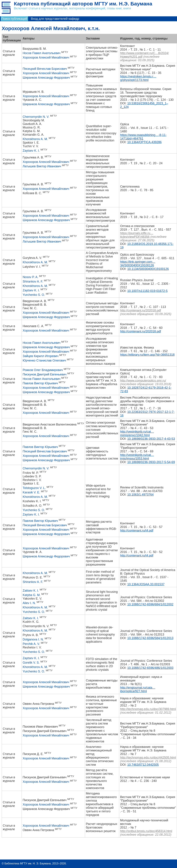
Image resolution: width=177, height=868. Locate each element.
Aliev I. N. (29, 603)
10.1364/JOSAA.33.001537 (146, 584)
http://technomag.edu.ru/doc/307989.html (148, 709)
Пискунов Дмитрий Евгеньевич (45, 374)
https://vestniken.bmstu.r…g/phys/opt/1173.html (138, 78)
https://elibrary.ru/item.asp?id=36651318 (147, 355)
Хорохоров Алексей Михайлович (46, 58)
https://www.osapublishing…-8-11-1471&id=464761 (143, 137)
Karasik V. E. (31, 492)
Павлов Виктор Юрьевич (40, 383)
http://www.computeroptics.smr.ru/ (143, 381)
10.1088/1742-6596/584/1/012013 (150, 638)
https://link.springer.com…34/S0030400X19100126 (138, 264)
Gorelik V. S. (31, 663)
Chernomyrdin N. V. (36, 117)
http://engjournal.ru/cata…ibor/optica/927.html (138, 689)
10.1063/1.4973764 (140, 495)
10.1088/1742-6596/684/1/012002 (150, 604)
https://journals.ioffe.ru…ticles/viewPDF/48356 (137, 235)
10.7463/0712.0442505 (143, 765)
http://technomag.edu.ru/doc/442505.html (148, 758)
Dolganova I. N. (33, 639)
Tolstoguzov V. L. (34, 488)
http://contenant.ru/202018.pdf (140, 310)
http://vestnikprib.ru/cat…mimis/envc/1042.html (137, 433)
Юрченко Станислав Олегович (44, 360)
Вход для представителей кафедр (55, 19)
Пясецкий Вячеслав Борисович (45, 69)
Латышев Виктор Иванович (42, 166)
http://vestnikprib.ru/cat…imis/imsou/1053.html (137, 457)
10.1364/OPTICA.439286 (144, 142)
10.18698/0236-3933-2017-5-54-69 (151, 462)
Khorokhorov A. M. (35, 139)
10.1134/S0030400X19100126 (148, 269)
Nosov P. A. (30, 277)
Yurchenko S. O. (34, 295)
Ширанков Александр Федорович (46, 78)
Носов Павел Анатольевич (41, 53)
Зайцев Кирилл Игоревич (40, 356)
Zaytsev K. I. (31, 151)
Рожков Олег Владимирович (43, 370)
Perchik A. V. (31, 644)
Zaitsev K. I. (31, 591)
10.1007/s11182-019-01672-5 (147, 291)
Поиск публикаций (14, 19)
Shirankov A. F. (33, 282)
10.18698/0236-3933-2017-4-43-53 (151, 439)
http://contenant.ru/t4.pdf (137, 531)
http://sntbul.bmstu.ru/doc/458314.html (146, 831)
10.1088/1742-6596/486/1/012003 (150, 668)
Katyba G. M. (32, 595)
